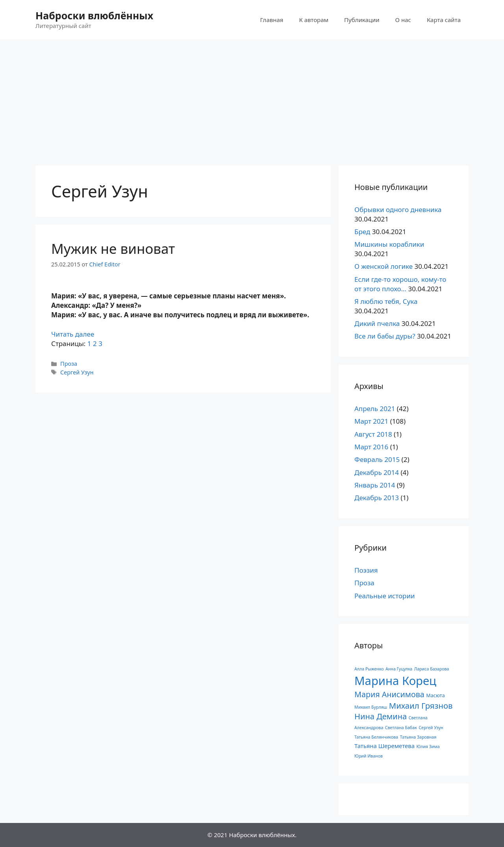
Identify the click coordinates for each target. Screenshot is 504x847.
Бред (362, 232)
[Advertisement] (252, 99)
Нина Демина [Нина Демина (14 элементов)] (381, 716)
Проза (69, 364)
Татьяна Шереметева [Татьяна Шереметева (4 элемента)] (384, 746)
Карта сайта (444, 20)
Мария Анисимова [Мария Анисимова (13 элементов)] (389, 694)
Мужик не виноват (113, 249)
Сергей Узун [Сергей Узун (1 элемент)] (431, 728)
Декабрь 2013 (377, 498)
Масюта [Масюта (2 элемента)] (435, 695)
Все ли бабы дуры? (385, 336)
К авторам (314, 20)
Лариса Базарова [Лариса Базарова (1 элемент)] (432, 669)
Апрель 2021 (375, 409)
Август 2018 (373, 434)
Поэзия (366, 570)
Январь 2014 (375, 485)
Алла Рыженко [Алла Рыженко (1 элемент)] (369, 669)
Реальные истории (385, 596)
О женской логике (384, 266)
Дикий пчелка (377, 323)
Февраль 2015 (377, 459)
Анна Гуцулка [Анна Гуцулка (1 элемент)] (399, 669)
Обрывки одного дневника (398, 209)
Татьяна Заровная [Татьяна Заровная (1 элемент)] (418, 737)
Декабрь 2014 (377, 472)
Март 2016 (371, 447)
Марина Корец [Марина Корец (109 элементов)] (395, 681)
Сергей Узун (77, 372)
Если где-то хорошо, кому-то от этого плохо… (400, 284)
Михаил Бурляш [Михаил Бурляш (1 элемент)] (371, 707)
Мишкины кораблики (389, 244)
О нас (403, 20)
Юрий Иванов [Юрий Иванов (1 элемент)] (369, 756)
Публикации (362, 20)
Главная (271, 20)
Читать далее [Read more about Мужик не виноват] (73, 334)
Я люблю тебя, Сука (386, 301)
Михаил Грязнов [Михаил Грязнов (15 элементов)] (421, 706)
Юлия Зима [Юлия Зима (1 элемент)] (428, 746)
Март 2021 (371, 421)
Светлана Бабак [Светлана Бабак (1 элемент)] (401, 728)
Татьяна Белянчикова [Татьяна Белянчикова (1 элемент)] (376, 737)
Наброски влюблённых (94, 15)
